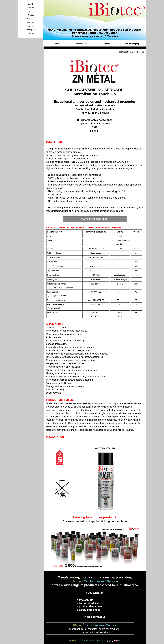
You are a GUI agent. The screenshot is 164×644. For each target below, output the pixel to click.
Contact (107, 44)
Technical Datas (82, 44)
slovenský (31, 33)
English (31, 15)
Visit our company (132, 44)
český (31, 4)
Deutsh (31, 11)
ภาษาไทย (31, 8)
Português (31, 30)
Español (31, 19)
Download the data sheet (94, 219)
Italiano (31, 26)
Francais (31, 22)
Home (57, 44)
